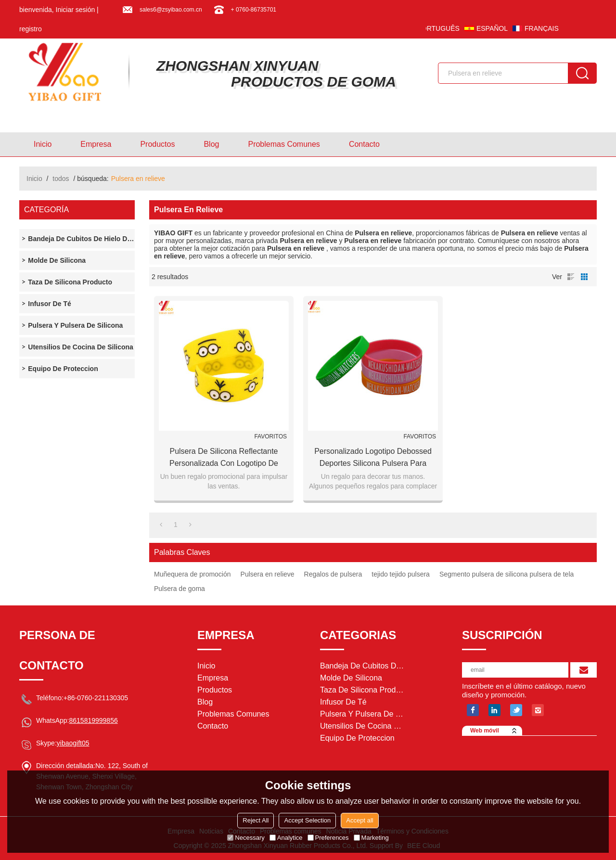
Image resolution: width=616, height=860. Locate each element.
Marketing (371, 838)
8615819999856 (93, 720)
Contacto (364, 144)
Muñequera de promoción (192, 574)
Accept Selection (307, 820)
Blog (211, 144)
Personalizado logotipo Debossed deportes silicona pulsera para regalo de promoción (373, 458)
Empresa (96, 144)
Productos (157, 144)
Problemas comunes (284, 144)
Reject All (256, 820)
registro (31, 29)
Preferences (328, 838)
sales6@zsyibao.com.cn (171, 10)
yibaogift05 (73, 743)
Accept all (359, 820)
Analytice (286, 838)
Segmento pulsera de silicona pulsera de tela (507, 574)
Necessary (246, 838)
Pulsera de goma (180, 589)
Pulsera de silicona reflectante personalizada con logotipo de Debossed (224, 458)
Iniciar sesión (76, 10)
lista (571, 277)
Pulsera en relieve (268, 574)
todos (61, 179)
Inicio (43, 144)
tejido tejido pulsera (401, 574)
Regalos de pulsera (333, 574)
